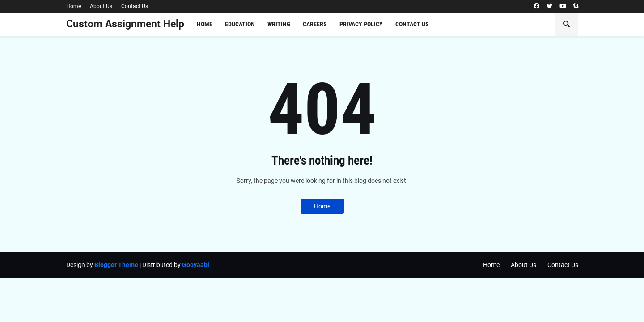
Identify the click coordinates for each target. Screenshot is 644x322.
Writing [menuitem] (279, 24)
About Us (101, 6)
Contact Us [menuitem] (412, 24)
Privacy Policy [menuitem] (361, 24)
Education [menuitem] (240, 24)
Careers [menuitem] (315, 24)
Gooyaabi (196, 265)
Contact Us (135, 6)
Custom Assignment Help (125, 24)
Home (74, 6)
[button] (567, 24)
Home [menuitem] (205, 24)
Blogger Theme (116, 265)
